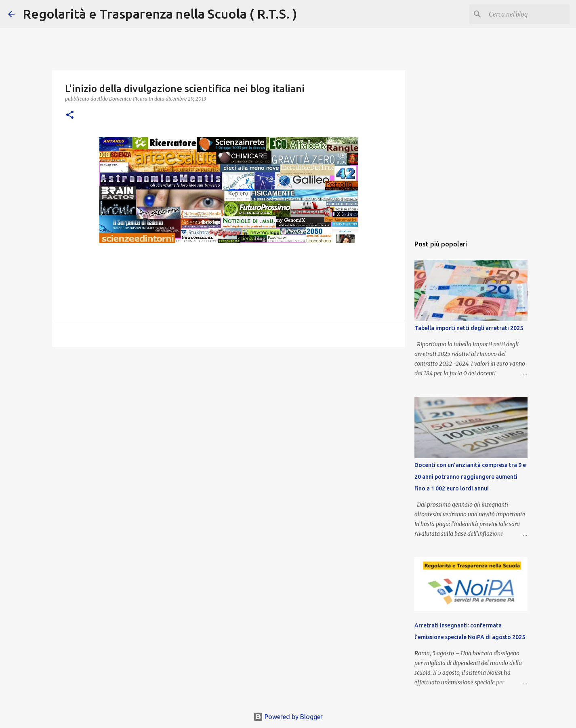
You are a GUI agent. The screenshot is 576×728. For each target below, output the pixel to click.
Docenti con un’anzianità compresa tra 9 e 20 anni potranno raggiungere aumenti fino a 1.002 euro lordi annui (470, 477)
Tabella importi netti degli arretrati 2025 (469, 328)
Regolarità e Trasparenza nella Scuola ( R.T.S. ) (160, 14)
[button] (70, 115)
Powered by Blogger (288, 717)
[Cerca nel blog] (527, 14)
